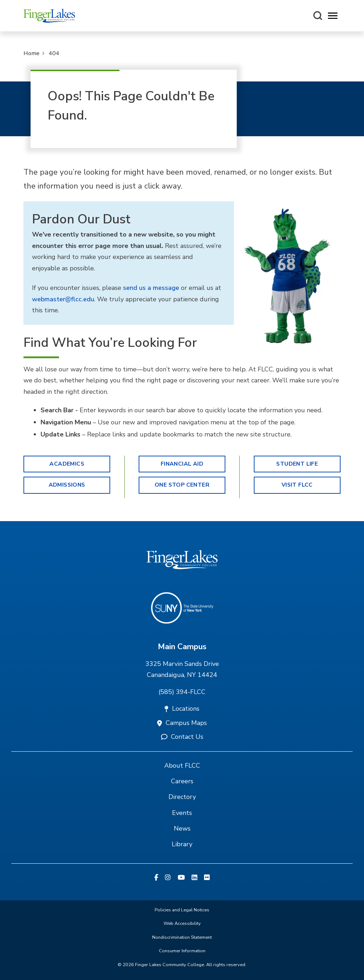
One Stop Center (182, 485)
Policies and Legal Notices (182, 910)
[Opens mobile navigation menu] (333, 16)
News (182, 828)
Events (182, 813)
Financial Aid (182, 464)
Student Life (297, 464)
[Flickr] (207, 878)
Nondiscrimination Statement (182, 937)
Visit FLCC (297, 485)
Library (182, 844)
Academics (67, 464)
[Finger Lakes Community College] (49, 16)
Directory (182, 797)
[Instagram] (168, 878)
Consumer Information (182, 951)
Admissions (67, 485)
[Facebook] (156, 878)
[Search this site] (318, 16)
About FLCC (182, 766)
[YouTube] (181, 878)
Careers (182, 781)
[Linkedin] (194, 878)
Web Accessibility (182, 923)
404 (54, 53)
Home (31, 53)
